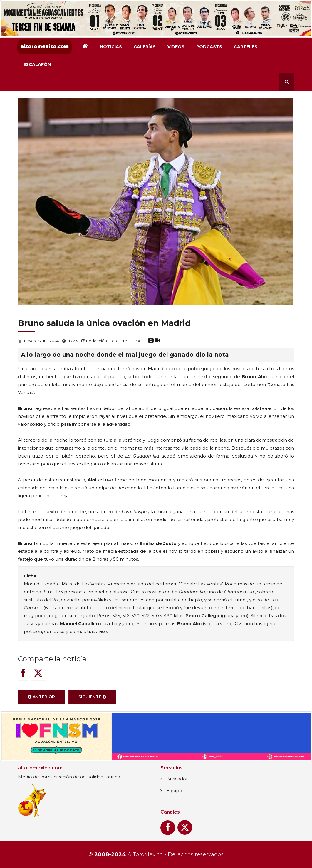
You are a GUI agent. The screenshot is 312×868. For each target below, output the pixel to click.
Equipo (174, 791)
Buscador (177, 779)
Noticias (111, 47)
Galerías (145, 47)
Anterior (41, 697)
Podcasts (209, 47)
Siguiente (92, 697)
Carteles (246, 47)
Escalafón (37, 64)
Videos (176, 47)
